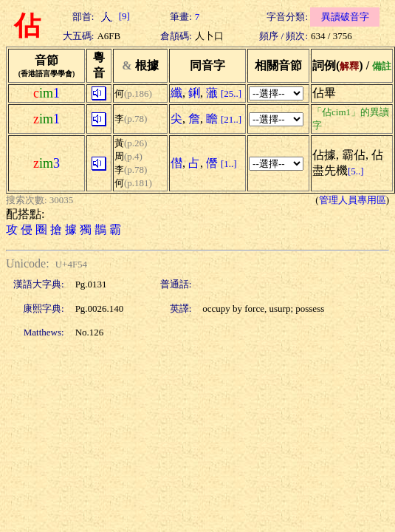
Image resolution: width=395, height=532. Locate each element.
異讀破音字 (345, 17)
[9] (113, 16)
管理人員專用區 (353, 200)
